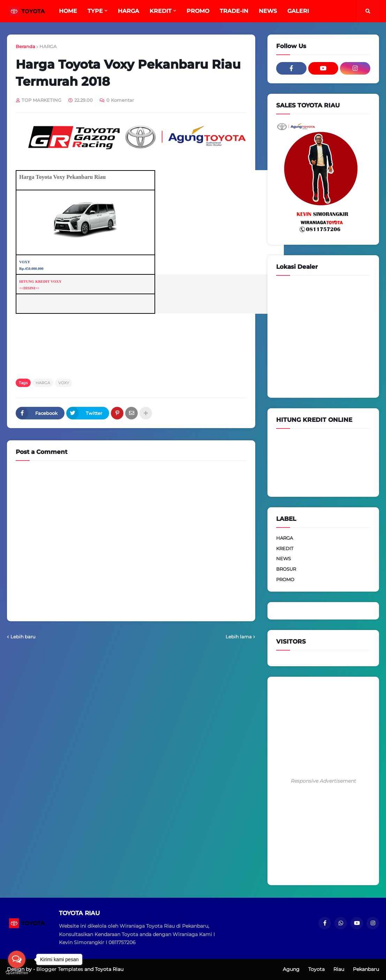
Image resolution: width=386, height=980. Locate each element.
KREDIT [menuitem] (161, 11)
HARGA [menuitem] (128, 11)
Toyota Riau (109, 969)
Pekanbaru (366, 969)
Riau (339, 969)
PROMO (285, 579)
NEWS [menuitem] (268, 11)
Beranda (25, 46)
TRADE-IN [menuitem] (234, 11)
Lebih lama (239, 637)
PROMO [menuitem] (198, 11)
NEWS (283, 559)
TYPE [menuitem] (95, 11)
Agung (291, 969)
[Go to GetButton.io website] (17, 973)
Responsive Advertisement (323, 781)
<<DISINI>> (29, 288)
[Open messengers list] (17, 959)
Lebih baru (23, 637)
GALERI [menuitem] (298, 11)
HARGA (48, 46)
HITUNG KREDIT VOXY (40, 282)
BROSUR (286, 569)
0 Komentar (120, 100)
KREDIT (285, 548)
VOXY (64, 383)
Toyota (316, 969)
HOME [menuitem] (68, 11)
